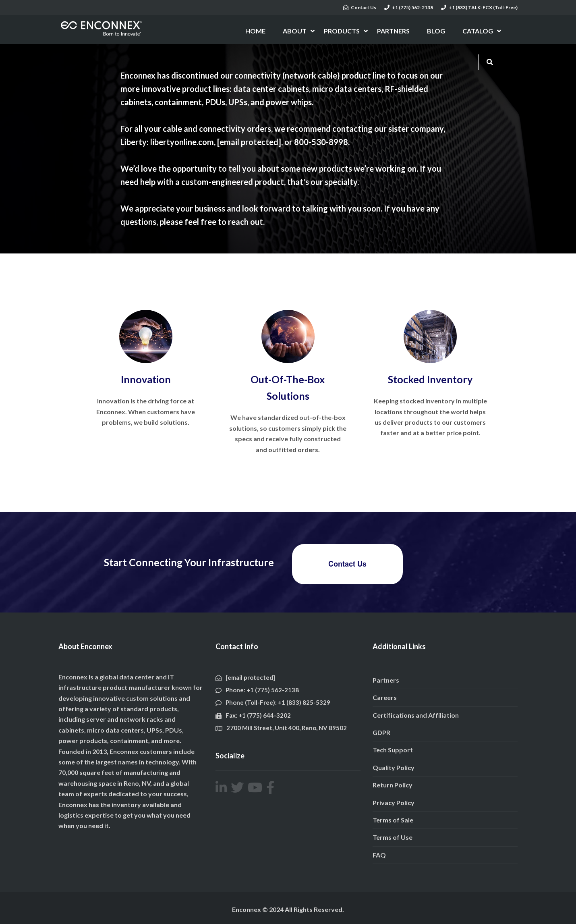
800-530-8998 (321, 142)
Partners (386, 680)
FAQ (379, 855)
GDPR (381, 732)
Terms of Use (393, 837)
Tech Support (393, 750)
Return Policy (393, 785)
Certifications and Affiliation (416, 715)
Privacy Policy (394, 803)
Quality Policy (394, 767)
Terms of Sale (393, 820)
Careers (385, 697)
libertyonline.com (182, 142)
